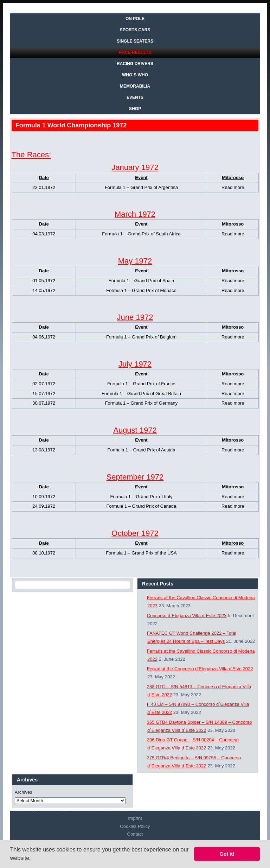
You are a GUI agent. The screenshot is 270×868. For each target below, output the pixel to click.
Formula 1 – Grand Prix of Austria (142, 450)
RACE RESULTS (135, 52)
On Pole (135, 19)
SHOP (135, 109)
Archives (24, 792)
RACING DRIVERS (135, 64)
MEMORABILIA (135, 86)
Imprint (135, 818)
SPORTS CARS (135, 30)
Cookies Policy (135, 826)
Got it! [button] (227, 854)
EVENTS (135, 97)
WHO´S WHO (135, 75)
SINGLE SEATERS (135, 41)
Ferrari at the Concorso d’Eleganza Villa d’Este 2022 (200, 669)
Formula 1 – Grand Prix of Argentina (141, 187)
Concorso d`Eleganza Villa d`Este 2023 (187, 616)
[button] (33, 859)
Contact (135, 834)
